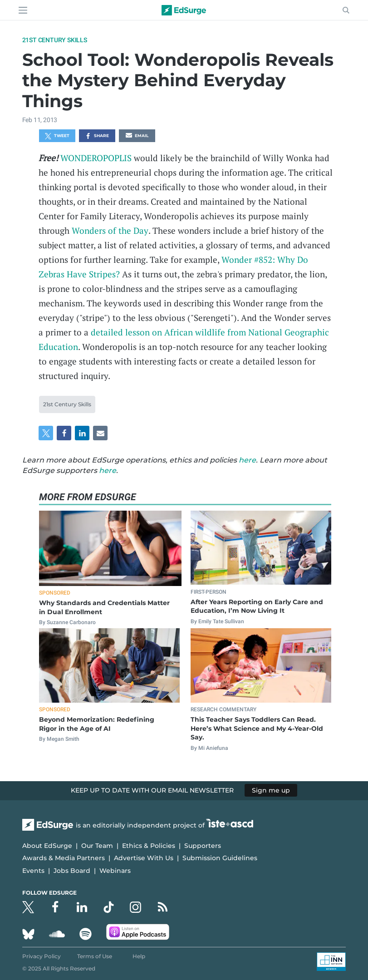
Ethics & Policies (149, 846)
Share (97, 136)
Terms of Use (95, 956)
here (247, 460)
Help (139, 956)
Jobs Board (72, 871)
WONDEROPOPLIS (96, 158)
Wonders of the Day (110, 230)
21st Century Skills (55, 40)
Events (33, 871)
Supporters (203, 846)
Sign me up (271, 790)
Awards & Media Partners (64, 858)
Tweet (57, 136)
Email (137, 136)
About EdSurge (47, 846)
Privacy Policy (42, 956)
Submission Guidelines (220, 858)
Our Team (97, 846)
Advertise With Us (144, 858)
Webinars (115, 871)
